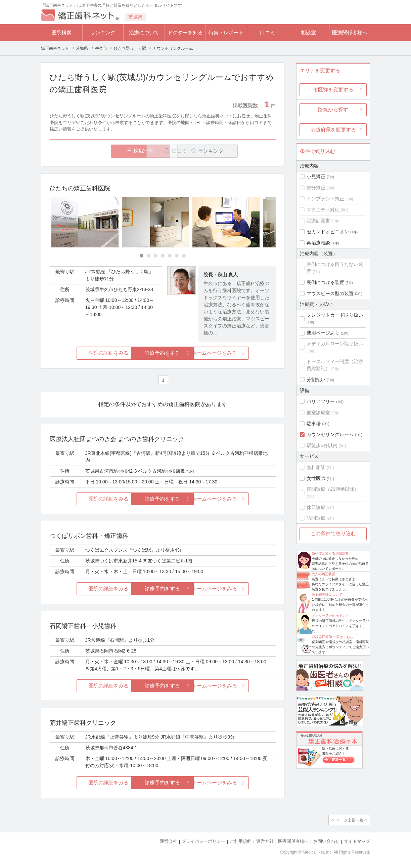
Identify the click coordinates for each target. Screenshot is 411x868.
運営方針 (265, 841)
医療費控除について (327, 595)
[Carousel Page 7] (184, 256)
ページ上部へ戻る (351, 820)
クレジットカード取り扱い (335, 315)
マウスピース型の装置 (330, 293)
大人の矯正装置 (323, 574)
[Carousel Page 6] (177, 256)
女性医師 (316, 478)
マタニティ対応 (323, 210)
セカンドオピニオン (328, 232)
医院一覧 (96, 151)
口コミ (267, 32)
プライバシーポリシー (203, 841)
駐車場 (314, 424)
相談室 (308, 32)
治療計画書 (318, 221)
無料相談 (316, 467)
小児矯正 (316, 176)
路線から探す (333, 109)
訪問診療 (316, 518)
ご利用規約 (241, 841)
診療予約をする (163, 353)
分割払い (316, 380)
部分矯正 (316, 188)
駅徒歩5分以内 (322, 445)
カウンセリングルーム (330, 434)
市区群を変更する (333, 90)
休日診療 (316, 507)
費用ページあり (323, 333)
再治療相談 (318, 243)
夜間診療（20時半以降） (333, 489)
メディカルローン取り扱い (335, 344)
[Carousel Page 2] (149, 256)
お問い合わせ (326, 841)
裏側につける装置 (325, 282)
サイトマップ (357, 841)
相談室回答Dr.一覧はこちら (333, 637)
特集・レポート (226, 32)
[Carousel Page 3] (156, 256)
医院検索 (61, 32)
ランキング (103, 32)
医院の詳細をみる (87, 353)
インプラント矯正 (325, 199)
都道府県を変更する (333, 130)
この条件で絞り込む (333, 533)
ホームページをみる (238, 353)
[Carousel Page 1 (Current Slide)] (142, 256)
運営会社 (169, 841)
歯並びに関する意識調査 (330, 554)
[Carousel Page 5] (170, 256)
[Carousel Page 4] (163, 256)
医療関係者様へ (350, 32)
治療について (144, 32)
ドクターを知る (185, 32)
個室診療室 (318, 412)
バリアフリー (321, 401)
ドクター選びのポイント (330, 616)
